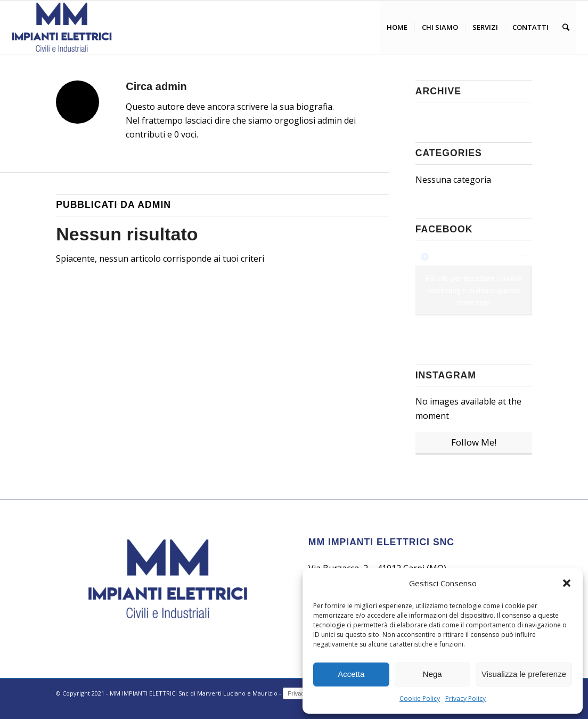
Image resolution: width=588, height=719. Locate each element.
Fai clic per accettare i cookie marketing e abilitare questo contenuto (474, 290)
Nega (432, 674)
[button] (567, 583)
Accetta (351, 674)
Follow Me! (474, 442)
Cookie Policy (420, 698)
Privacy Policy (466, 698)
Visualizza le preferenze (524, 674)
